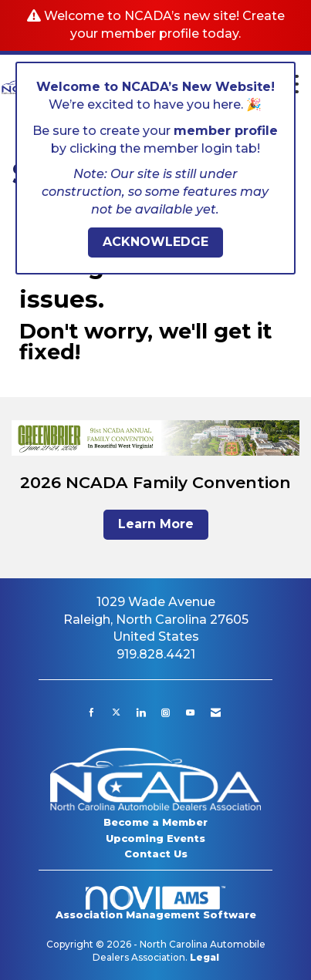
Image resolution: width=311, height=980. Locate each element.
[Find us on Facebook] (91, 712)
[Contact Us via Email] (216, 712)
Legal (205, 957)
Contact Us (156, 854)
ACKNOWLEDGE (155, 242)
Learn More (156, 524)
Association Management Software (156, 903)
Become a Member (155, 822)
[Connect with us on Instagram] (166, 712)
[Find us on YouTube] (190, 712)
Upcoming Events (155, 838)
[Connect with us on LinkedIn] (141, 712)
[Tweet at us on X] (116, 712)
